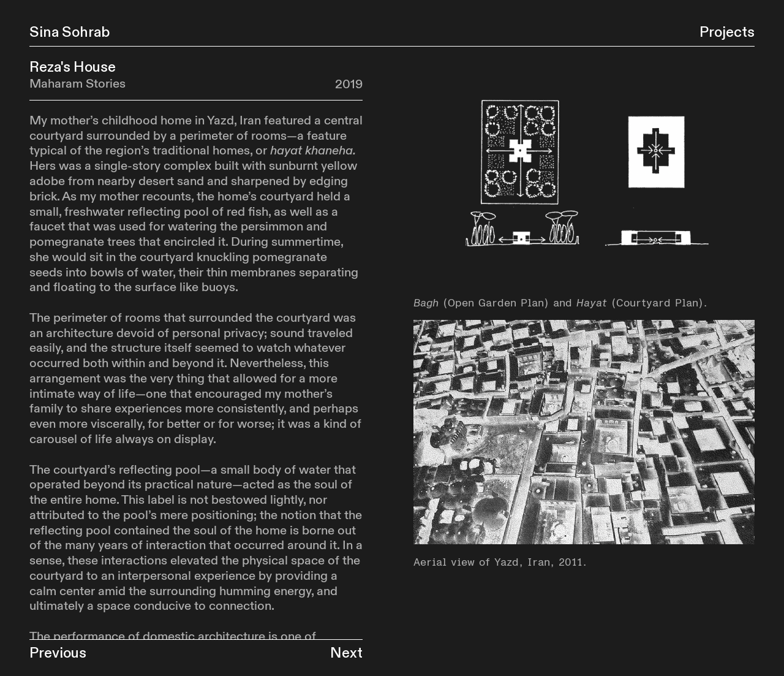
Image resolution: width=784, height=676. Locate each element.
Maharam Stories (77, 84)
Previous (58, 653)
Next (346, 653)
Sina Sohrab (70, 32)
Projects (727, 32)
